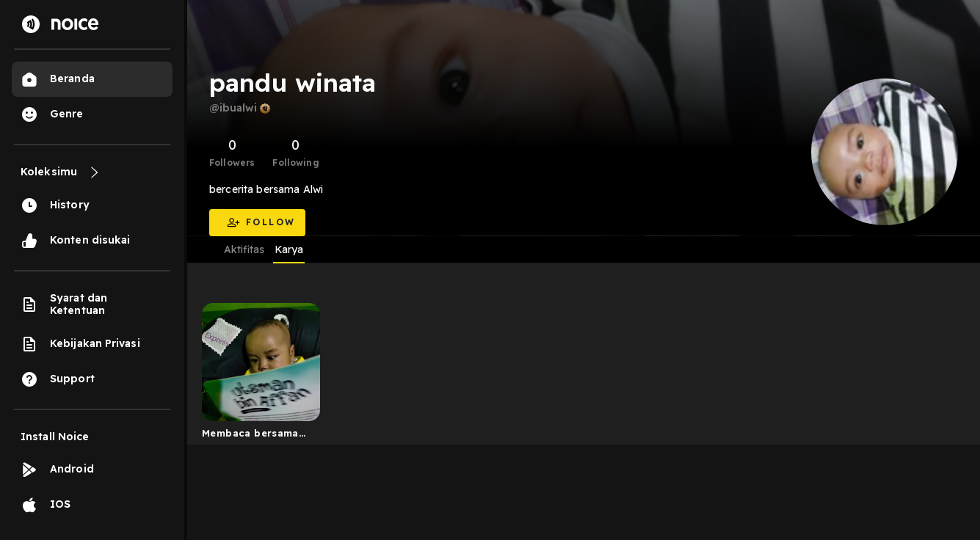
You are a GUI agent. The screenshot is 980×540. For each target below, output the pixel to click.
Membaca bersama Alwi (250, 436)
